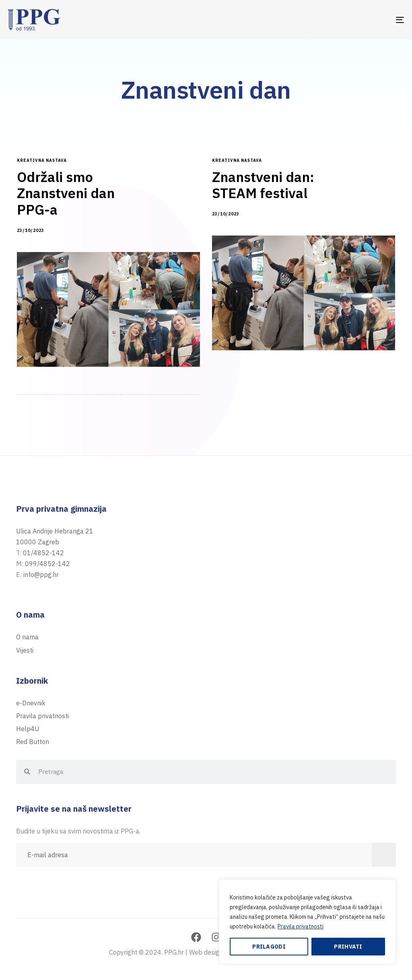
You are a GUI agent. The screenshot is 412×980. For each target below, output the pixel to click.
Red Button (33, 742)
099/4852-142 (47, 564)
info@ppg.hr (41, 575)
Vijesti (25, 650)
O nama (27, 637)
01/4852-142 (43, 553)
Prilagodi (269, 947)
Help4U (28, 729)
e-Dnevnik (31, 703)
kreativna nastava (42, 161)
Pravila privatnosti (301, 926)
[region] (307, 922)
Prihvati (348, 947)
